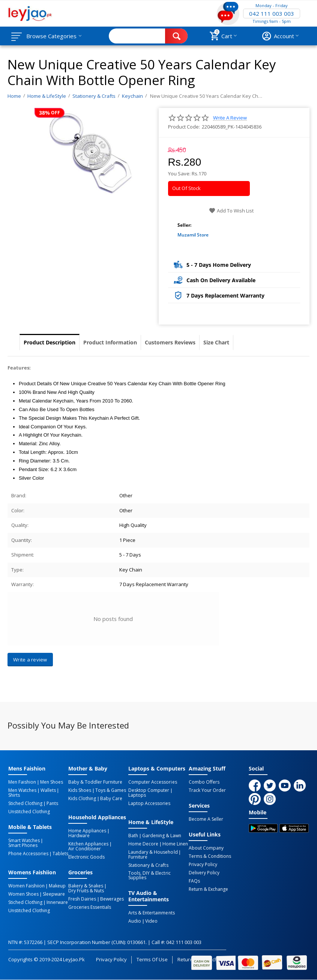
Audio (135, 921)
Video (151, 921)
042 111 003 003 (272, 13)
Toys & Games (111, 790)
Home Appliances (87, 831)
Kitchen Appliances (88, 844)
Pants (52, 803)
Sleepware (54, 894)
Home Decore (143, 844)
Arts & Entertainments (151, 913)
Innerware (57, 902)
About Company (206, 848)
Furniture (138, 857)
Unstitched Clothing (29, 812)
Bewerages (112, 899)
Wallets (48, 790)
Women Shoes (23, 894)
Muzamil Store (193, 235)
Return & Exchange (208, 889)
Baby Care (111, 799)
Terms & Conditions (210, 856)
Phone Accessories (28, 854)
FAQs (194, 881)
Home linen (175, 844)
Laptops (137, 795)
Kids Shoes (80, 790)
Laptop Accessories (149, 803)
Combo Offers (204, 782)
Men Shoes (52, 782)
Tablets (60, 854)
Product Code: (184, 127)
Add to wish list (231, 211)
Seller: (184, 225)
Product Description (50, 342)
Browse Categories (51, 36)
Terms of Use (152, 959)
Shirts (14, 795)
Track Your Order (207, 790)
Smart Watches (24, 841)
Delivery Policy (204, 873)
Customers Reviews (170, 342)
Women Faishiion (26, 886)
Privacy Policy (203, 865)
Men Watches (22, 790)
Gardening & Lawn (162, 836)
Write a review (230, 118)
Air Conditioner (85, 849)
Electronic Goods (86, 857)
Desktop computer (149, 790)
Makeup (57, 886)
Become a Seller (206, 819)
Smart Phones (23, 845)
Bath (133, 836)
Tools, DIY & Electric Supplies (149, 875)
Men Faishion (22, 782)
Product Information (110, 342)
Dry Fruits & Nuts (86, 891)
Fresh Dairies (82, 899)
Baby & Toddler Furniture (95, 782)
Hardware (79, 836)
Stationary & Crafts (148, 865)
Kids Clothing (82, 799)
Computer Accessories (152, 782)
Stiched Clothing (25, 803)
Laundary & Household (153, 852)
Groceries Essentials (90, 907)
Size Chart (216, 342)
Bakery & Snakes (86, 886)
